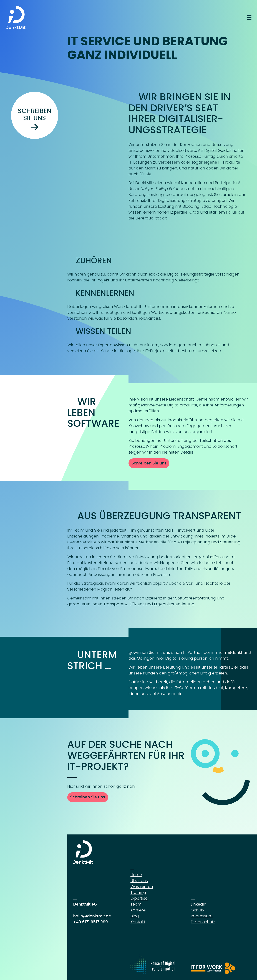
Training (138, 892)
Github (197, 910)
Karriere (138, 910)
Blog (135, 916)
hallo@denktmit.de (92, 916)
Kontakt (138, 922)
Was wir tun (142, 887)
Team (136, 904)
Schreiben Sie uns (149, 463)
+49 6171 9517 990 (90, 922)
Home (136, 875)
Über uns (139, 881)
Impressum (202, 916)
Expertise (139, 898)
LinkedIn (199, 904)
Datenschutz (203, 922)
